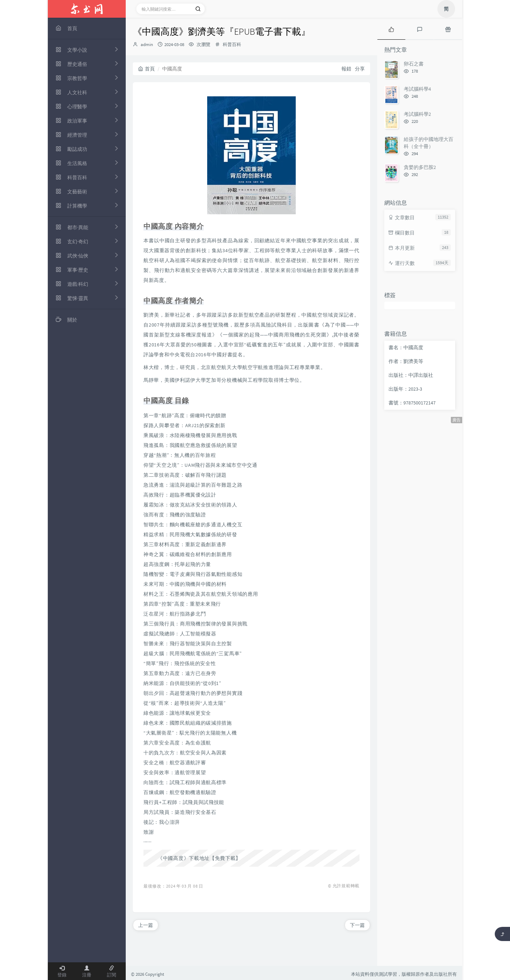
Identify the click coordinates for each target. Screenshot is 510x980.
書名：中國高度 (406, 347)
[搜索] (198, 9)
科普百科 (232, 44)
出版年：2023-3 (405, 389)
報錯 (346, 69)
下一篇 (357, 925)
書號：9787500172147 (412, 403)
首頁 (146, 69)
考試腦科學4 (417, 89)
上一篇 (146, 925)
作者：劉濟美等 (406, 361)
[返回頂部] (502, 934)
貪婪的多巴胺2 (420, 167)
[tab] (391, 29)
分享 (360, 69)
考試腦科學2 (417, 114)
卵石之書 (414, 64)
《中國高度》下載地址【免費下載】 (199, 858)
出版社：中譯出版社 (411, 375)
